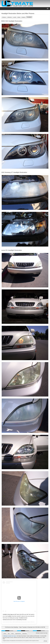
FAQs (12, 633)
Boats (19, 17)
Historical (10, 17)
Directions (25, 633)
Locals (15, 17)
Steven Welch (12, 622)
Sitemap (45, 641)
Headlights (29, 17)
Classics (4, 17)
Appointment (18, 633)
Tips (9, 633)
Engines (23, 17)
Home (5, 633)
